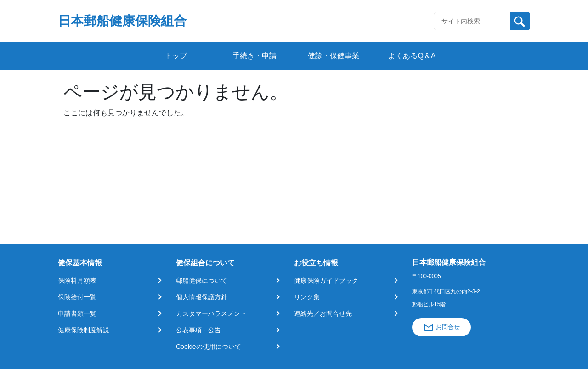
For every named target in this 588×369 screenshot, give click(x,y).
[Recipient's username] (472, 21)
